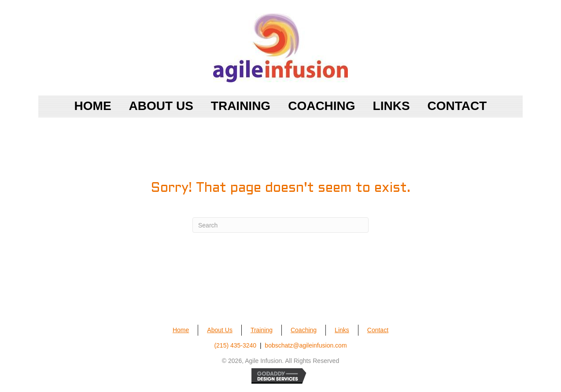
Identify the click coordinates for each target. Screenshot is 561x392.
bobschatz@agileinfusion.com (306, 345)
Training (262, 330)
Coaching (304, 330)
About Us (220, 330)
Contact (378, 330)
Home (181, 330)
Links (342, 330)
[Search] (280, 225)
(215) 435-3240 (235, 345)
